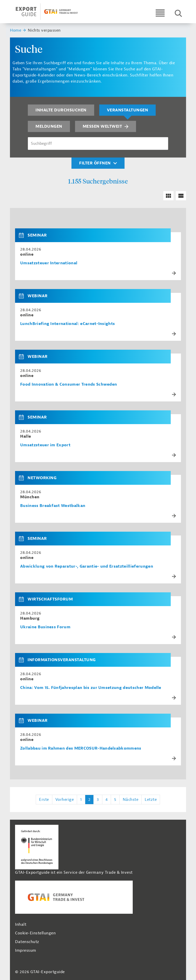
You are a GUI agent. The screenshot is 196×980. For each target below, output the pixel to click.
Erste (44, 800)
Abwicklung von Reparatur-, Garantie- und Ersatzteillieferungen (87, 566)
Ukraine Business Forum (45, 627)
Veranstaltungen (128, 110)
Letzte (151, 800)
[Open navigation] (160, 13)
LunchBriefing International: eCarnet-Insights (68, 324)
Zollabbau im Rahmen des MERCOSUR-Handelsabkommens (81, 748)
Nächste (131, 800)
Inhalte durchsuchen (61, 110)
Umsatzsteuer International (49, 263)
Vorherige (65, 800)
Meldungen (49, 126)
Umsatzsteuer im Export (45, 445)
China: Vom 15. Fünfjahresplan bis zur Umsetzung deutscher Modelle (91, 688)
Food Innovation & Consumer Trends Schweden (69, 384)
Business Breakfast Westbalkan (53, 506)
